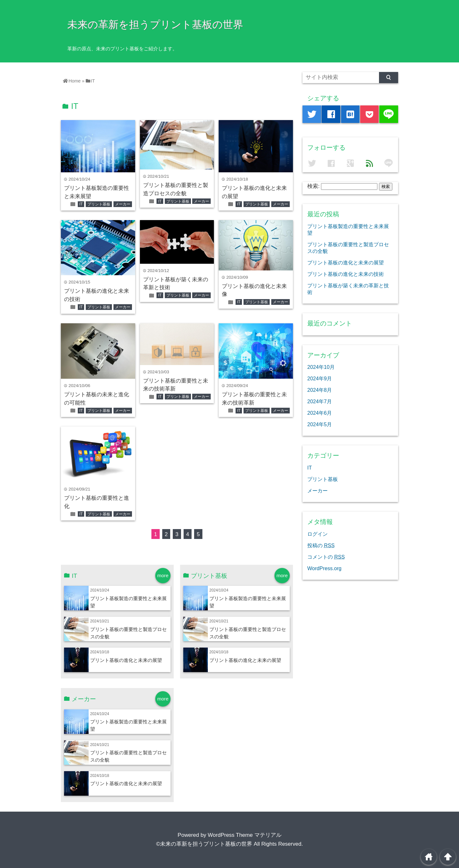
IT (81, 204)
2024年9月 (320, 378)
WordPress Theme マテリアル (245, 835)
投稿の (321, 545)
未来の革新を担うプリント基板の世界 (155, 25)
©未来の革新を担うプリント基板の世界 (204, 844)
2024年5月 (320, 424)
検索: (313, 186)
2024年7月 (320, 401)
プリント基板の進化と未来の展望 (126, 660)
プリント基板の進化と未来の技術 (346, 274)
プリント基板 (99, 204)
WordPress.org (324, 568)
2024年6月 (320, 413)
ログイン (317, 534)
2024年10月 (321, 367)
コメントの (326, 557)
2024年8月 (320, 390)
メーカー (123, 204)
